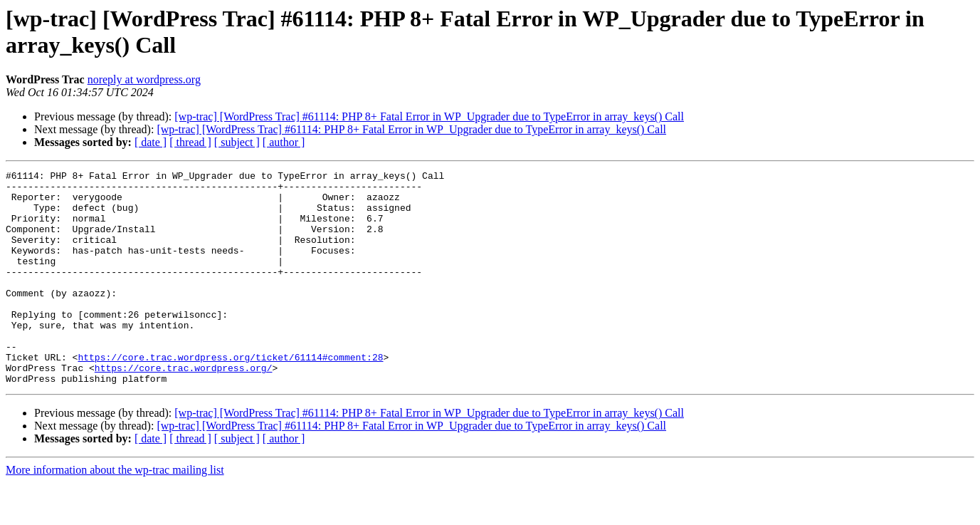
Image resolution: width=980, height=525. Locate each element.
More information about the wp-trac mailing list (115, 513)
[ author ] (284, 142)
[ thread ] (190, 142)
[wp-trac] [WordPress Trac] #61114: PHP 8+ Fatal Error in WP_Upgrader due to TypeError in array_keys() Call (429, 116)
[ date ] (151, 142)
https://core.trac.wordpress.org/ (184, 408)
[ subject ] (237, 142)
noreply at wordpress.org (144, 79)
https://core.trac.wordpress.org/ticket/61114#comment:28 (230, 395)
